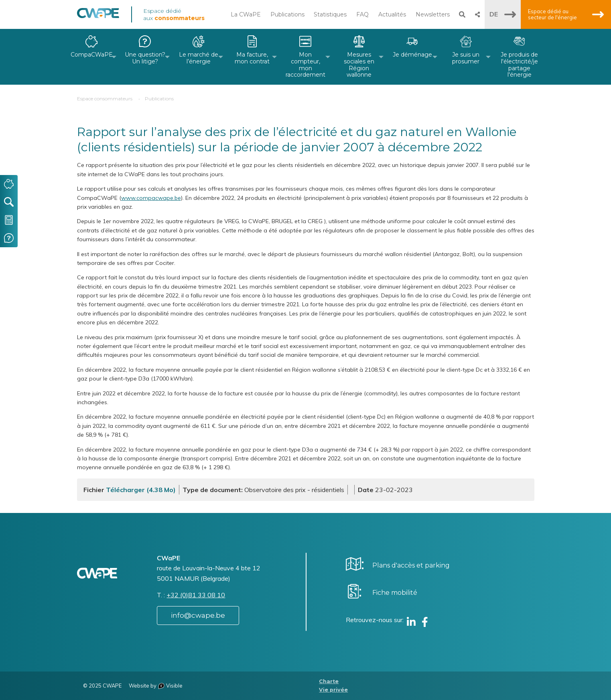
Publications (287, 14)
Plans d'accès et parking (411, 565)
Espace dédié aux (174, 14)
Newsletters (433, 14)
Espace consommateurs (105, 99)
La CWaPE (246, 14)
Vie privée (333, 690)
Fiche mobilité (395, 593)
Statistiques (330, 14)
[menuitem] (92, 57)
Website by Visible (156, 686)
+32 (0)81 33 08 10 (196, 595)
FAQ (362, 14)
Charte (329, 681)
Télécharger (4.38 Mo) (141, 490)
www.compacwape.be (151, 198)
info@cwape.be (198, 615)
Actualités (392, 14)
